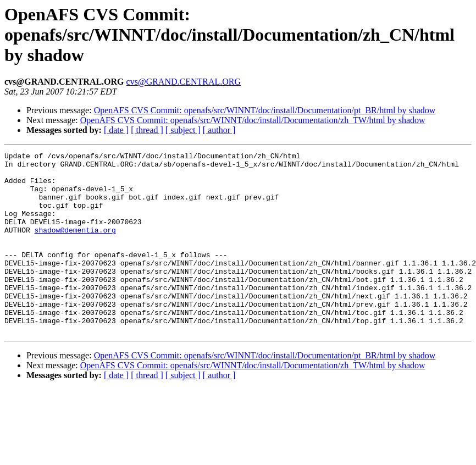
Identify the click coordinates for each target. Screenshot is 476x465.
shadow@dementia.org (75, 246)
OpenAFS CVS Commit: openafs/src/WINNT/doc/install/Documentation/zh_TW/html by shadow (253, 120)
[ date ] (116, 130)
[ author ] (219, 130)
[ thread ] (147, 130)
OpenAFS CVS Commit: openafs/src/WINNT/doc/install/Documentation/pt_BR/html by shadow (265, 110)
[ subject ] (183, 130)
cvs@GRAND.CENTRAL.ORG (184, 82)
